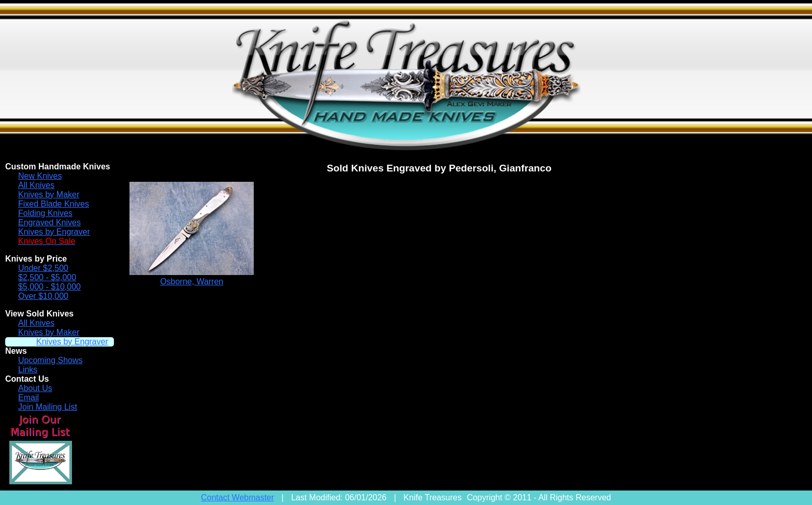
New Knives (40, 176)
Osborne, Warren (192, 282)
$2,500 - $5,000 (47, 277)
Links (28, 370)
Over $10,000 (43, 296)
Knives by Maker (49, 194)
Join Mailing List (48, 407)
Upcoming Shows (50, 360)
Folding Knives (45, 213)
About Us (35, 388)
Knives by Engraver (54, 232)
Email (28, 398)
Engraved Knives (49, 222)
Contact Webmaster (237, 497)
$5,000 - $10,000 (49, 287)
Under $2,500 (43, 268)
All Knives (36, 185)
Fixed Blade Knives (54, 204)
